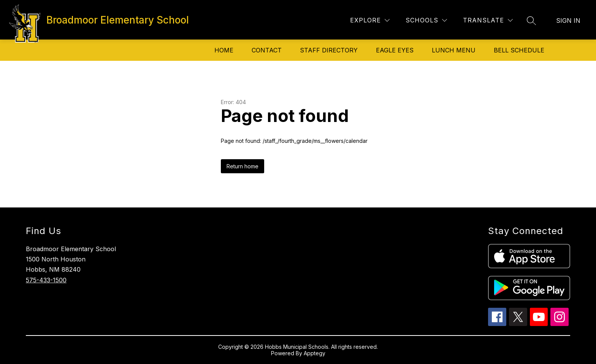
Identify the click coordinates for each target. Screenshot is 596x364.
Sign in (568, 21)
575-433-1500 (46, 280)
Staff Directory (329, 50)
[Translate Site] (488, 20)
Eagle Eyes (395, 50)
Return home (243, 166)
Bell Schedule (519, 50)
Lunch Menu (454, 50)
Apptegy (315, 353)
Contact (267, 50)
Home (224, 50)
